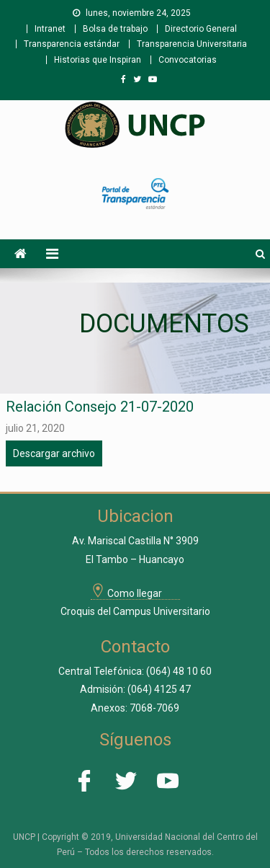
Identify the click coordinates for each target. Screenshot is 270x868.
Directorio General (201, 29)
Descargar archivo (54, 453)
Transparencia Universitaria (192, 44)
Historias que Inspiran (98, 60)
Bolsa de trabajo (115, 29)
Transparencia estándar (72, 44)
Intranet (50, 29)
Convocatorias (188, 60)
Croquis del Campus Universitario (135, 611)
